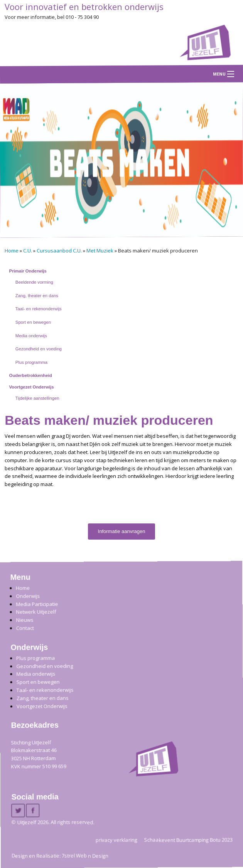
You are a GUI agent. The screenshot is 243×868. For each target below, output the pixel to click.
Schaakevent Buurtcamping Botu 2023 (188, 839)
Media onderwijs (31, 336)
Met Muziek (100, 251)
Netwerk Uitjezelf (36, 612)
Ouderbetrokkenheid (31, 375)
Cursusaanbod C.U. (59, 251)
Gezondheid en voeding (39, 349)
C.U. (28, 251)
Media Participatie (37, 604)
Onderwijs (28, 595)
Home (12, 251)
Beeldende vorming (34, 282)
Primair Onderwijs (28, 271)
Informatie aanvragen (122, 531)
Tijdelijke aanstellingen (37, 398)
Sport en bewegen (33, 322)
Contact (25, 628)
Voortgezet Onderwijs (32, 387)
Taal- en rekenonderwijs (39, 309)
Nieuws (24, 620)
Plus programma (31, 362)
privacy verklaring (116, 839)
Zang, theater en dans (37, 296)
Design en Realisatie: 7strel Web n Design (60, 856)
